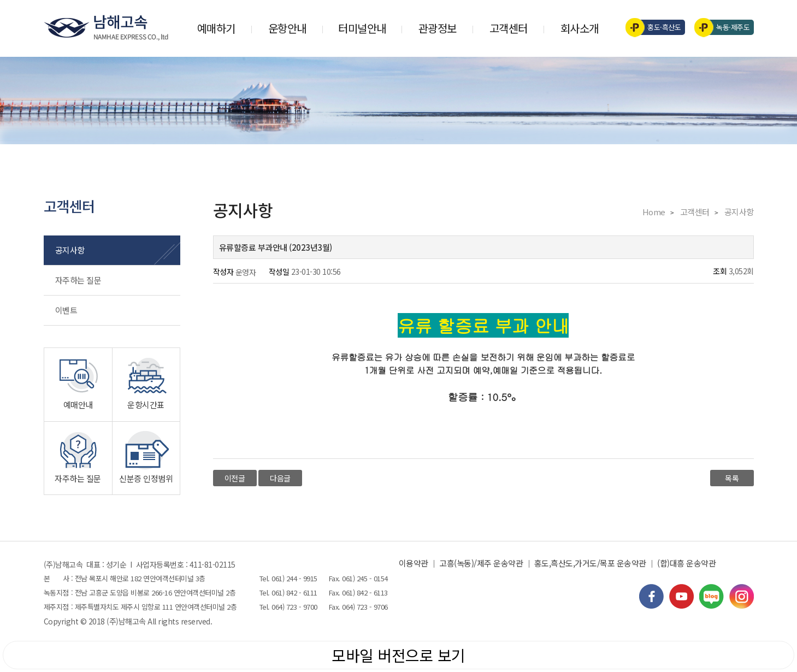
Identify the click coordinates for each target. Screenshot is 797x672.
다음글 (280, 478)
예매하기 (216, 28)
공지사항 (70, 250)
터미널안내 (362, 28)
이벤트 (66, 310)
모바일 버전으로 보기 (398, 655)
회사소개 (580, 28)
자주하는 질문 (78, 280)
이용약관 (414, 563)
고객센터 (509, 28)
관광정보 (438, 28)
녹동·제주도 (726, 27)
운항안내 (287, 28)
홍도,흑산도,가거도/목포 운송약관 (590, 563)
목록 (732, 478)
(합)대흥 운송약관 (686, 563)
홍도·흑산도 (657, 27)
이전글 (235, 478)
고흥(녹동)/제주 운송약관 (481, 563)
